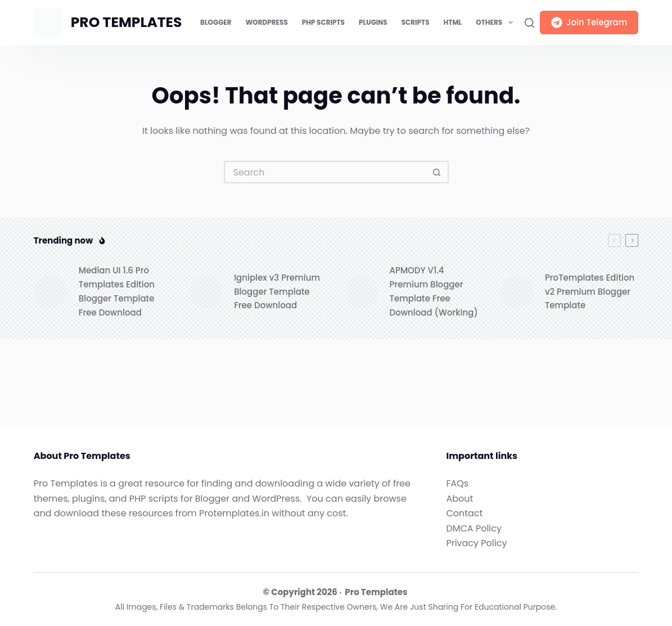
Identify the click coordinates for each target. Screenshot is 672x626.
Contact (464, 513)
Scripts (416, 22)
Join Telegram (589, 22)
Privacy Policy (476, 543)
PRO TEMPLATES (127, 22)
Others (496, 22)
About (459, 499)
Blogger (216, 22)
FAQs (457, 483)
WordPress (267, 22)
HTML (453, 22)
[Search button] (438, 172)
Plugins (373, 22)
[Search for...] (325, 172)
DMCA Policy (474, 528)
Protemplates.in (234, 513)
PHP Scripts (323, 22)
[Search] (529, 23)
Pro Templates (376, 592)
